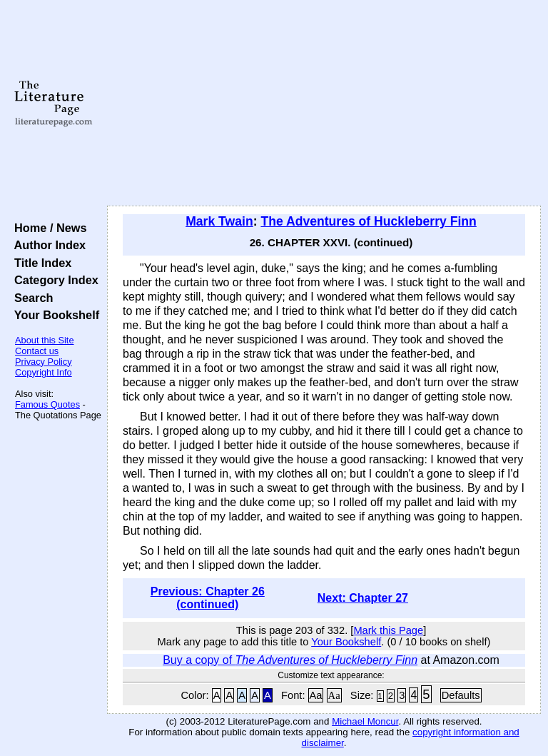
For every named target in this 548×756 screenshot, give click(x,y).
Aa (316, 695)
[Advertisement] (324, 104)
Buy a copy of (290, 660)
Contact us (37, 351)
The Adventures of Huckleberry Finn (368, 221)
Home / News (47, 228)
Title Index (40, 263)
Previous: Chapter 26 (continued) (208, 598)
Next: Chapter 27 (363, 598)
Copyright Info (44, 372)
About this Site (45, 340)
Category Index (53, 280)
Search (30, 298)
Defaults (461, 695)
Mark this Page (388, 630)
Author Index (47, 245)
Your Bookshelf (54, 315)
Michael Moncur (365, 721)
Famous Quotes (47, 404)
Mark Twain (219, 221)
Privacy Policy (44, 362)
